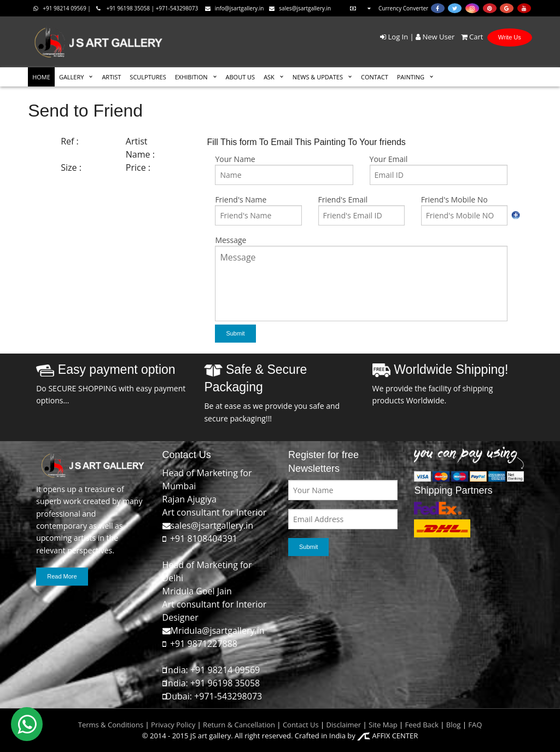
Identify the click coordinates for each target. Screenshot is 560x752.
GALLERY (72, 77)
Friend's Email (343, 199)
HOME (41, 77)
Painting (411, 77)
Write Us (510, 37)
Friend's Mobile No (454, 199)
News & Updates (318, 77)
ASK (269, 77)
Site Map (382, 725)
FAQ (475, 725)
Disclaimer (343, 725)
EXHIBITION (191, 77)
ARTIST (111, 77)
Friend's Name (241, 199)
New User (435, 37)
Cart (470, 37)
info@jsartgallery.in (235, 8)
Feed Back (422, 725)
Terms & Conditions (111, 725)
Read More (62, 576)
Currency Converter (388, 8)
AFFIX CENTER (387, 736)
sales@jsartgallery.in (300, 8)
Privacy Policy (173, 725)
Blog (454, 725)
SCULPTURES (148, 77)
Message (231, 240)
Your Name (235, 159)
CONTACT (375, 77)
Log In (394, 37)
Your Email (389, 159)
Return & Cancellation (239, 725)
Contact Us (301, 725)
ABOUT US (241, 77)
